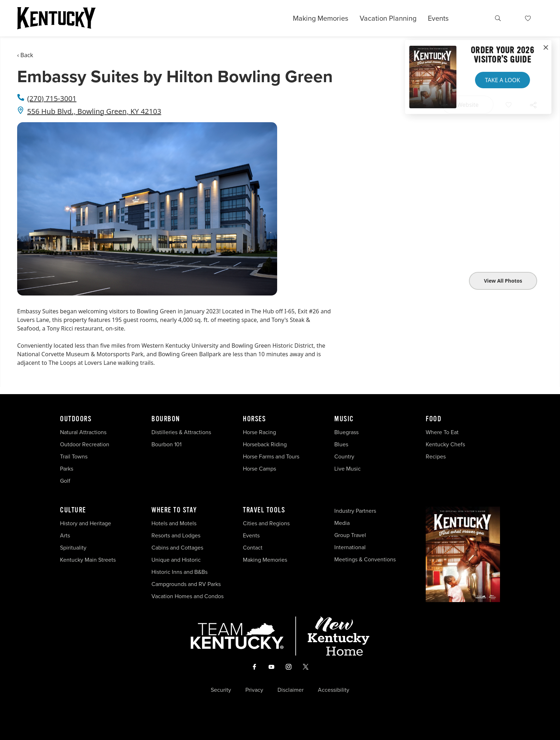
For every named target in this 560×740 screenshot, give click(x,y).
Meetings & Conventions (365, 559)
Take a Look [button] (502, 80)
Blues (341, 444)
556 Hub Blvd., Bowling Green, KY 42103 (94, 111)
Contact (253, 548)
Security (221, 690)
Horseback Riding (265, 444)
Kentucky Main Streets (88, 560)
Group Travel (350, 535)
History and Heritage (86, 523)
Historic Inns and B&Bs (179, 572)
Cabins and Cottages (177, 548)
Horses (254, 419)
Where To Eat (442, 432)
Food (434, 419)
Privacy (254, 690)
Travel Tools (264, 510)
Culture (73, 510)
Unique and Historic (176, 560)
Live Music (347, 469)
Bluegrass (346, 432)
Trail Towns (74, 456)
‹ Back (25, 55)
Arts (65, 535)
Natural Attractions (83, 432)
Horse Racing (259, 432)
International (350, 547)
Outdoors (76, 419)
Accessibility (334, 690)
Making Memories (321, 18)
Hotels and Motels (174, 523)
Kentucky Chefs (445, 444)
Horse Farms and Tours (271, 456)
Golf (65, 481)
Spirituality (74, 548)
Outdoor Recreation (85, 444)
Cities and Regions (266, 523)
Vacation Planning (388, 18)
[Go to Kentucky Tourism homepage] (56, 18)
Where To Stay (174, 510)
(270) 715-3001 (52, 98)
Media (342, 523)
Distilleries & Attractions (181, 432)
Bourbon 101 (166, 444)
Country (344, 456)
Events (438, 18)
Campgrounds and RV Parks (186, 584)
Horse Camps (259, 469)
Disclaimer (291, 690)
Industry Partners (355, 511)
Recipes (436, 456)
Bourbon (166, 419)
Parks (67, 469)
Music (344, 419)
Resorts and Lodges (176, 535)
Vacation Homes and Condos (187, 596)
